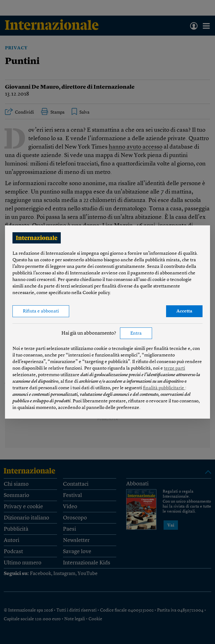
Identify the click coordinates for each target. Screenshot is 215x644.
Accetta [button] (184, 311)
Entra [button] (136, 334)
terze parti (174, 369)
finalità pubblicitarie (164, 388)
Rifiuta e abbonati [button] (41, 311)
